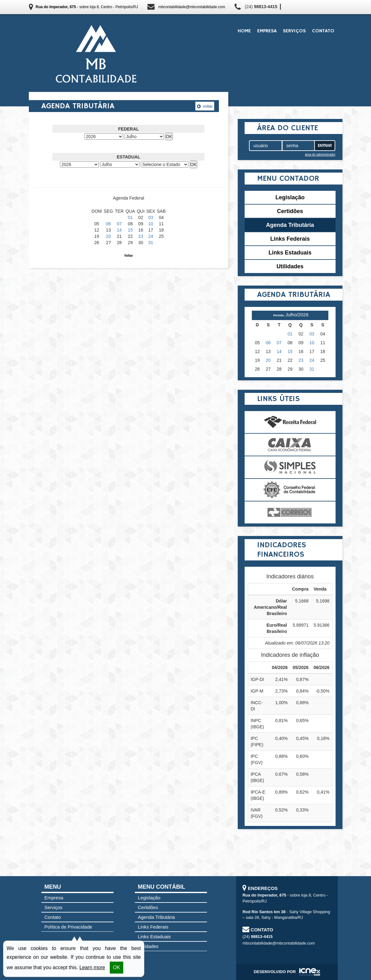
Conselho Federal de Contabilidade (290, 490)
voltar (205, 106)
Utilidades (290, 266)
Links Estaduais (290, 253)
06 (109, 224)
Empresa (267, 31)
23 (141, 236)
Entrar (325, 146)
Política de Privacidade (69, 927)
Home (244, 31)
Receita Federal (290, 422)
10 (151, 224)
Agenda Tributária (290, 225)
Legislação (290, 197)
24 (151, 236)
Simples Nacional (290, 467)
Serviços (294, 31)
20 (109, 236)
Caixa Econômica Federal (290, 445)
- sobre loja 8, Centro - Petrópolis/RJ (87, 7)
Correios (290, 512)
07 (119, 224)
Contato (323, 31)
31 (151, 243)
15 (130, 230)
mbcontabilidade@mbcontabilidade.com (192, 7)
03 (151, 217)
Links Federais (290, 239)
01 (130, 217)
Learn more (92, 968)
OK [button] (117, 968)
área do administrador (320, 155)
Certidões (290, 211)
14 (119, 230)
